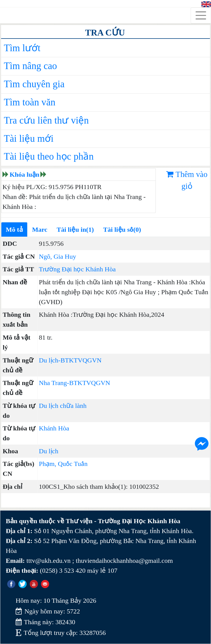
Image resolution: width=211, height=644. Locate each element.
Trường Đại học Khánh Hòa (77, 269)
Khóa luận (24, 174)
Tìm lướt (22, 48)
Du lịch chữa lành (63, 406)
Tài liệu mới (29, 139)
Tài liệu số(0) (122, 230)
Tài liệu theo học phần (49, 156)
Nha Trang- (54, 383)
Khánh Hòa (54, 428)
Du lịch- (50, 360)
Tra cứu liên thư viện (46, 120)
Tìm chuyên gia (34, 84)
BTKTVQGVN (81, 360)
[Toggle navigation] (201, 15)
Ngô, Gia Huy (58, 256)
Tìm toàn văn (30, 102)
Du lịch (49, 451)
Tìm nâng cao (30, 66)
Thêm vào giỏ (187, 180)
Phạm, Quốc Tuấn (63, 464)
